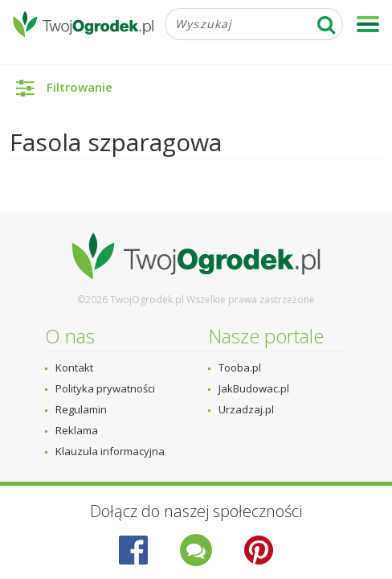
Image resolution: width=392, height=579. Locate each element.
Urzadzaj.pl (246, 409)
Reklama (77, 430)
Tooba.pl (240, 368)
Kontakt (74, 368)
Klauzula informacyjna (110, 451)
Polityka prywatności (105, 388)
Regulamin (81, 409)
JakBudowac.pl (254, 388)
